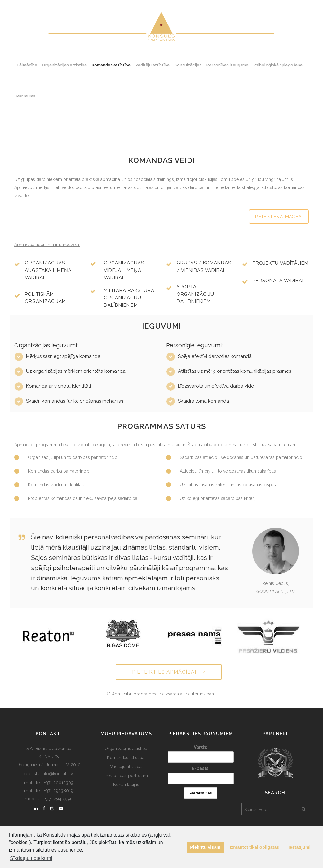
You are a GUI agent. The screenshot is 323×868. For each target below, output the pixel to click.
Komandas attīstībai (126, 758)
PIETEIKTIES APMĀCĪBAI (279, 217)
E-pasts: (201, 768)
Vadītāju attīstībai (126, 767)
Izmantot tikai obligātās (254, 847)
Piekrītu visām (205, 847)
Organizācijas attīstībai (126, 749)
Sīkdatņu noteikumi (31, 858)
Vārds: (201, 747)
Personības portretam (126, 776)
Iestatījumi (300, 847)
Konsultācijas (126, 785)
